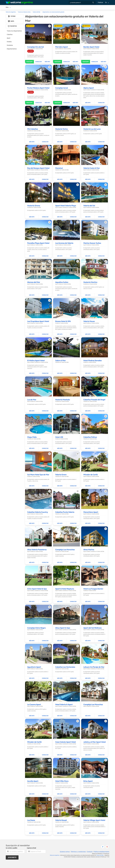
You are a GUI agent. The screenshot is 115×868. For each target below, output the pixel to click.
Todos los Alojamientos (14, 31)
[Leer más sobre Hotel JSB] (59, 431)
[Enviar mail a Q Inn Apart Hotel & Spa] (45, 595)
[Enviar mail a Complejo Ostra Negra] (45, 635)
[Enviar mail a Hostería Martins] (101, 291)
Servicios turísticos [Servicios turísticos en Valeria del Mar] (39, 7)
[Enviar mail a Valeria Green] (73, 480)
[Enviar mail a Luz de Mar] (45, 405)
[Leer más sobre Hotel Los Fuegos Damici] (93, 583)
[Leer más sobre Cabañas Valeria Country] (38, 506)
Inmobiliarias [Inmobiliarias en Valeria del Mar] (70, 7)
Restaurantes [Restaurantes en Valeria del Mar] (51, 7)
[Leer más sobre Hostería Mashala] (63, 394)
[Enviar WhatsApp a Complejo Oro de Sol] (30, 62)
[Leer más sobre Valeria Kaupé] (61, 812)
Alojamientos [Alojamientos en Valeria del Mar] (23, 7)
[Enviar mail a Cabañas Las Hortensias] (73, 672)
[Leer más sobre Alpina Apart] (89, 88)
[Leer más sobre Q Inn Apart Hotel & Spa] (37, 583)
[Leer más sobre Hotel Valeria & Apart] (64, 698)
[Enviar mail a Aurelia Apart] (45, 786)
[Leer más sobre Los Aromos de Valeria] (64, 242)
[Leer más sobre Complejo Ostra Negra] (36, 622)
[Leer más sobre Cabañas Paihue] (90, 431)
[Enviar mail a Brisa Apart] (101, 786)
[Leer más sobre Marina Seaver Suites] (92, 242)
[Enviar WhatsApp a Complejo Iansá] (58, 103)
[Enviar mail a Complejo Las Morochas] (73, 556)
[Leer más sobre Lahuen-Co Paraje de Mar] (94, 661)
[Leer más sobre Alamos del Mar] (34, 279)
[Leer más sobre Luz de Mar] (32, 394)
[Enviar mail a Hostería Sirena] (45, 216)
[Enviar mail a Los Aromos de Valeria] (73, 253)
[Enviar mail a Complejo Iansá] (67, 103)
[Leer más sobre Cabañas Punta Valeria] (65, 506)
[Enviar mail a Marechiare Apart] (101, 517)
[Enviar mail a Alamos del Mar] (45, 291)
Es (106, 2)
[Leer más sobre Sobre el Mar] (60, 356)
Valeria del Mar (100, 848)
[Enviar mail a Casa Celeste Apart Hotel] (73, 749)
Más (78, 7)
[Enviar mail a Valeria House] (101, 330)
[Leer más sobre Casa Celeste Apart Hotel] (65, 736)
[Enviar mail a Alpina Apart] (101, 103)
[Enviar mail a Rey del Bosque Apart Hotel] (45, 178)
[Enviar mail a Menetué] (73, 178)
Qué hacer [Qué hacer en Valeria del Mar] (61, 7)
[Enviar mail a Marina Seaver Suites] (101, 253)
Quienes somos (64, 844)
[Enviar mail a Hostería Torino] (73, 141)
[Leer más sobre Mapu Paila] (32, 431)
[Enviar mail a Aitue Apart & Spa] (73, 635)
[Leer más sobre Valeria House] (89, 317)
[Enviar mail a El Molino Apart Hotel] (45, 367)
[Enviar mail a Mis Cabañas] (45, 141)
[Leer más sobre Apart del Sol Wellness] (92, 622)
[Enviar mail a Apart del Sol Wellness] (101, 635)
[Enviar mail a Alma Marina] (101, 556)
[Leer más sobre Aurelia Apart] (33, 775)
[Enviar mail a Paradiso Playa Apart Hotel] (45, 253)
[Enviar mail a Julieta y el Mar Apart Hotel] (101, 749)
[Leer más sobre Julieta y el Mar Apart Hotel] (95, 736)
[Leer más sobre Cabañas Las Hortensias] (65, 661)
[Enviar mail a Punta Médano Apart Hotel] (38, 103)
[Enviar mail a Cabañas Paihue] (101, 442)
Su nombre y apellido (12, 840)
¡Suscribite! (12, 850)
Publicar (100, 2)
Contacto (89, 844)
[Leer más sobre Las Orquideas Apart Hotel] (38, 317)
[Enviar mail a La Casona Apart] (45, 710)
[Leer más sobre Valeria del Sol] (89, 204)
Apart (9, 38)
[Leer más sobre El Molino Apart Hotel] (36, 356)
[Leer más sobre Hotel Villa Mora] (62, 775)
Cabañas (10, 35)
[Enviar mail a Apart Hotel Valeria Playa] (73, 216)
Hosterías (10, 46)
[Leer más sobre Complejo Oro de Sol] (35, 47)
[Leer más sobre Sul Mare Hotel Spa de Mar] (38, 468)
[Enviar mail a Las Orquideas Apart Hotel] (45, 330)
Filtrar (12, 17)
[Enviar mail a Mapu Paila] (45, 442)
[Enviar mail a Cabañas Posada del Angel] (101, 405)
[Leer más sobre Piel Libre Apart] (62, 47)
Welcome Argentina (56, 848)
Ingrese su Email (32, 840)
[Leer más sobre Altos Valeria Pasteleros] (37, 543)
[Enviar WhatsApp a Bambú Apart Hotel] (86, 62)
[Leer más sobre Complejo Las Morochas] (65, 543)
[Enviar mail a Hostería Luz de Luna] (101, 141)
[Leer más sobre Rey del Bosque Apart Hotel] (38, 167)
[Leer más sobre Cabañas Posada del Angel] (94, 394)
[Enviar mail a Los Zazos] (45, 825)
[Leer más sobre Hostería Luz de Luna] (92, 129)
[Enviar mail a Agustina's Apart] (45, 672)
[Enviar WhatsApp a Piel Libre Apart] (58, 62)
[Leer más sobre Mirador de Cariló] (91, 468)
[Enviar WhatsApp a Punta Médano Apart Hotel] (30, 103)
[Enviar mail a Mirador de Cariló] (101, 480)
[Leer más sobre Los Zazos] (31, 812)
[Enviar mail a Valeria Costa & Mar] (101, 178)
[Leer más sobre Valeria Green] (61, 468)
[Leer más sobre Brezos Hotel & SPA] (63, 317)
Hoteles (9, 42)
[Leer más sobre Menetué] (59, 167)
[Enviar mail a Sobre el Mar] (73, 367)
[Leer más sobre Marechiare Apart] (91, 506)
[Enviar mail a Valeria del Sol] (101, 216)
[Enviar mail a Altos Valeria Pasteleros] (45, 556)
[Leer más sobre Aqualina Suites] (62, 279)
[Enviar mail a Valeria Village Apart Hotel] (101, 825)
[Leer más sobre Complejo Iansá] (62, 88)
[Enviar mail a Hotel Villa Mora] (73, 786)
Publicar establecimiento (101, 844)
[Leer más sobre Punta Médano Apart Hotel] (38, 88)
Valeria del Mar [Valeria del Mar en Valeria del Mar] (11, 7)
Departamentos (12, 49)
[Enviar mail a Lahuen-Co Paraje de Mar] (101, 672)
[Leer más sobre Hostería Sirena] (34, 204)
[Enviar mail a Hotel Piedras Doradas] (101, 367)
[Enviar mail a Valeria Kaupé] (73, 825)
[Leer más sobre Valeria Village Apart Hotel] (94, 812)
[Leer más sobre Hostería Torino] (61, 129)
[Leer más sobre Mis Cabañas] (33, 129)
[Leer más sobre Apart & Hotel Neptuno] (65, 583)
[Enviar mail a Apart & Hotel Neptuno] (73, 595)
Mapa (11, 22)
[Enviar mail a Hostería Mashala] (73, 405)
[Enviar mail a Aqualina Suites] (73, 291)
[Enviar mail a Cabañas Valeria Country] (45, 517)
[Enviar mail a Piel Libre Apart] (67, 62)
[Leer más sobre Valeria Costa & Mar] (92, 167)
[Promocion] (31, 51)
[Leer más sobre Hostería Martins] (90, 279)
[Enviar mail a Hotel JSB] (73, 442)
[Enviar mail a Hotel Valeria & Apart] (73, 710)
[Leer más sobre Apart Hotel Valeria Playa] (66, 204)
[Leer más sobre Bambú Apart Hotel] (91, 47)
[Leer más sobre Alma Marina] (89, 543)
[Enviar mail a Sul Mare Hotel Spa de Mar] (45, 480)
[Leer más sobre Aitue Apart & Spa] (63, 622)
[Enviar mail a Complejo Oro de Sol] (38, 62)
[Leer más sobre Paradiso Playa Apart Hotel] (38, 242)
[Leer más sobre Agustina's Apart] (34, 661)
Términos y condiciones (78, 844)
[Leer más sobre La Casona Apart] (34, 698)
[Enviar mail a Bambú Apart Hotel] (95, 62)
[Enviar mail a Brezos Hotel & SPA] (73, 330)
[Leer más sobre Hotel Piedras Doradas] (92, 356)
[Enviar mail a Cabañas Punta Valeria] (73, 517)
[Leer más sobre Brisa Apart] (88, 775)
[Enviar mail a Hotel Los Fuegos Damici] (101, 595)
